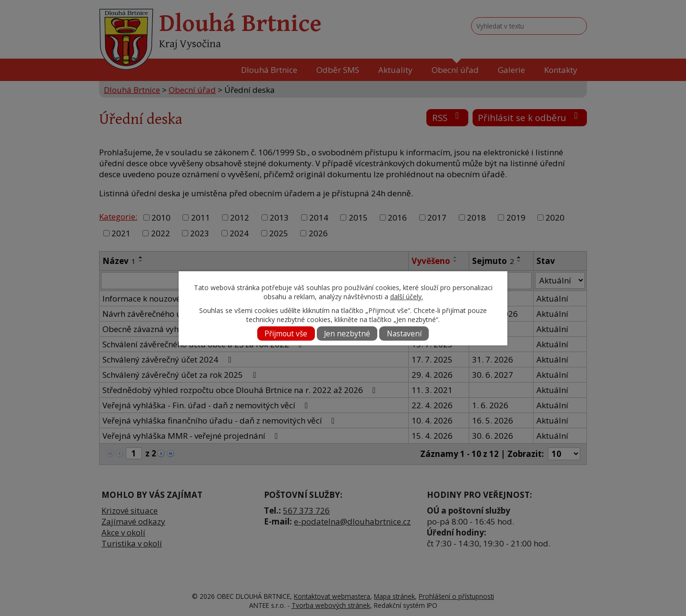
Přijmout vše (286, 334)
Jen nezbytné (347, 334)
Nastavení (404, 334)
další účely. (407, 297)
